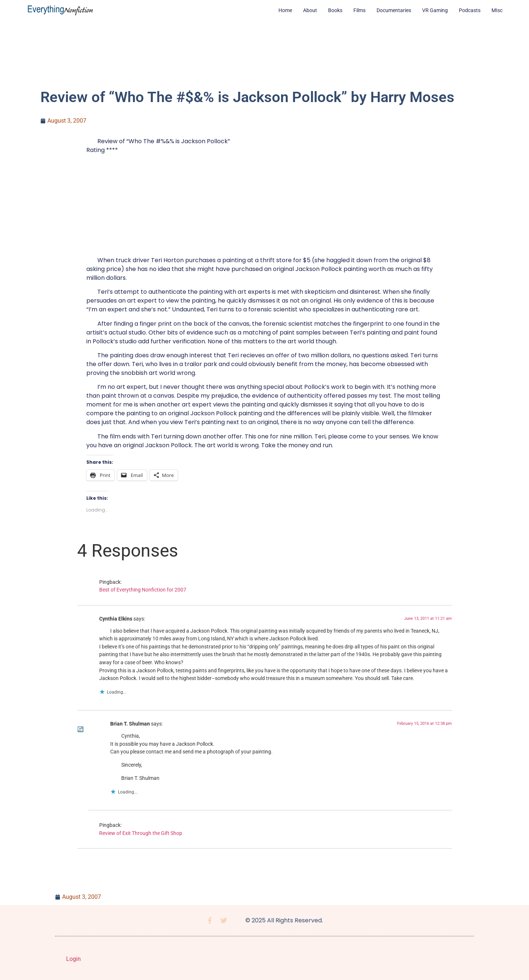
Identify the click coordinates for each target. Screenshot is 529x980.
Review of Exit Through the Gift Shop (141, 833)
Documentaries (394, 10)
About (310, 10)
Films (359, 10)
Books (335, 10)
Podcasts (470, 10)
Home (285, 10)
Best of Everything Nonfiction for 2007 (143, 590)
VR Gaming (435, 10)
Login (73, 959)
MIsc (497, 10)
